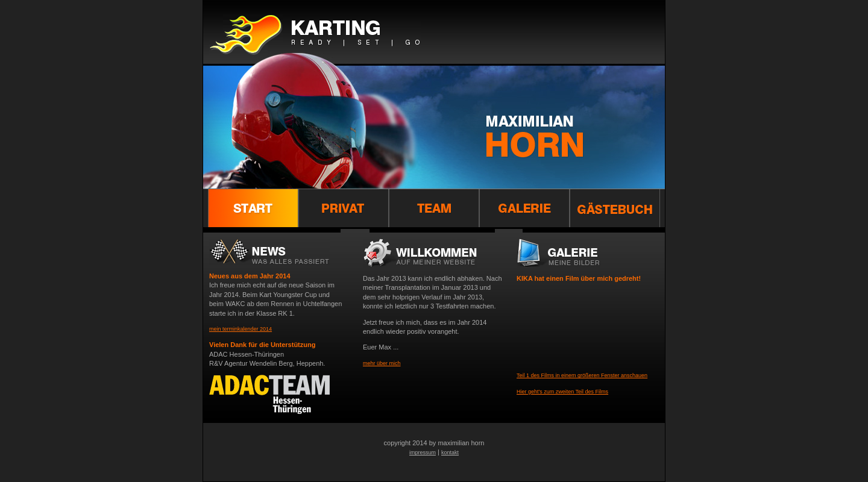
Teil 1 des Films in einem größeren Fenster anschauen (582, 375)
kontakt (450, 452)
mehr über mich (382, 363)
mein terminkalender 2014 (241, 329)
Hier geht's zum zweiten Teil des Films (562, 392)
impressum (423, 452)
